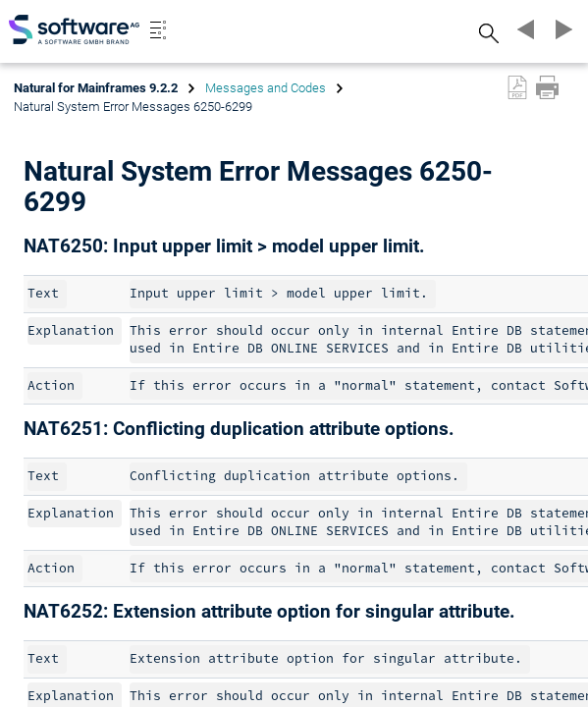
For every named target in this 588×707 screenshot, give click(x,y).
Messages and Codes (266, 88)
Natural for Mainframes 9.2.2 (96, 88)
